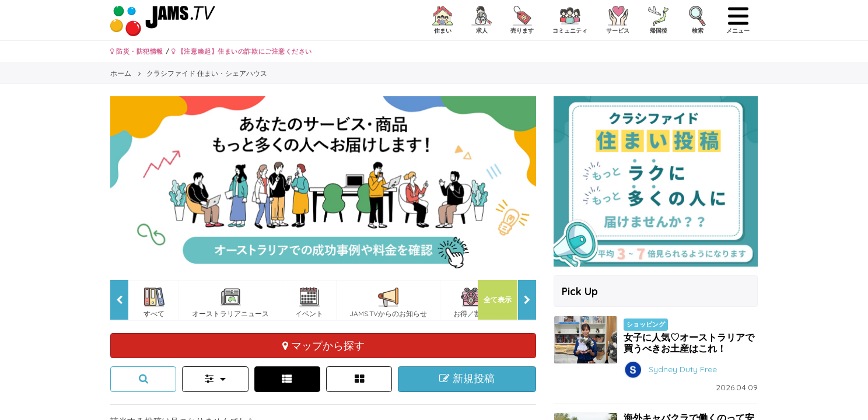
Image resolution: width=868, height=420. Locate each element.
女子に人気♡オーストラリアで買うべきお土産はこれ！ (689, 343)
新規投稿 (467, 379)
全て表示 (498, 300)
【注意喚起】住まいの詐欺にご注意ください (242, 51)
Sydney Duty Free (683, 369)
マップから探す (323, 345)
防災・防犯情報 (137, 51)
